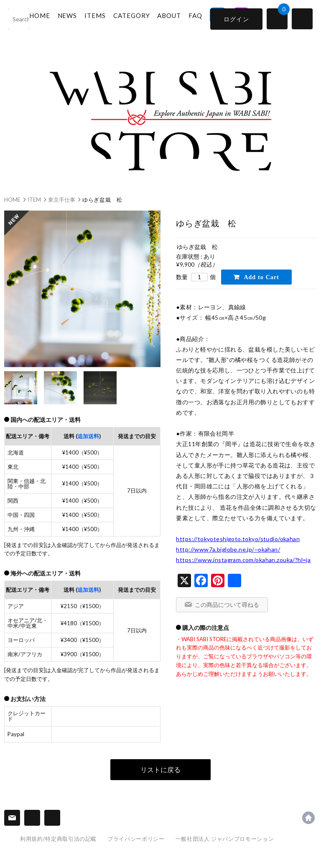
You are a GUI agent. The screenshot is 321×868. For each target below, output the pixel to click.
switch (302, 19)
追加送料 (88, 436)
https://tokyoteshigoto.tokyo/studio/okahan (238, 539)
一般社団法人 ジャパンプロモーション (225, 839)
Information (32, 818)
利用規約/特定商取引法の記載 (58, 839)
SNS (52, 818)
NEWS (74, 18)
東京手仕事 (62, 200)
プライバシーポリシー (136, 839)
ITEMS (102, 18)
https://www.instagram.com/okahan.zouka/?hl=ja (243, 560)
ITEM (34, 200)
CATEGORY (138, 18)
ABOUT (176, 18)
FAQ (202, 18)
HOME (46, 18)
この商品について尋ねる (227, 605)
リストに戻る (160, 769)
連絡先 (12, 818)
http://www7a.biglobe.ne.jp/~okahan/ (228, 549)
